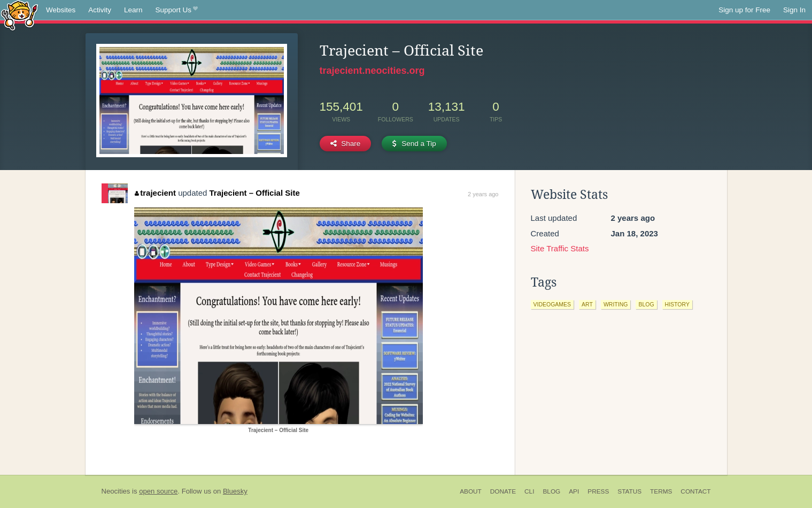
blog (646, 304)
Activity (100, 10)
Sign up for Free (744, 10)
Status (629, 491)
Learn (133, 10)
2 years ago (483, 194)
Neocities (116, 491)
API (574, 491)
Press (598, 491)
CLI (529, 491)
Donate (503, 491)
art (587, 304)
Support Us (177, 10)
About (471, 491)
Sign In (794, 10)
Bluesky (235, 491)
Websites (61, 10)
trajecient (155, 193)
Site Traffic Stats (560, 248)
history (677, 304)
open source (158, 491)
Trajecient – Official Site (255, 193)
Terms (661, 491)
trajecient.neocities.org (372, 71)
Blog (551, 491)
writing (616, 304)
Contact (695, 491)
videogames (552, 304)
